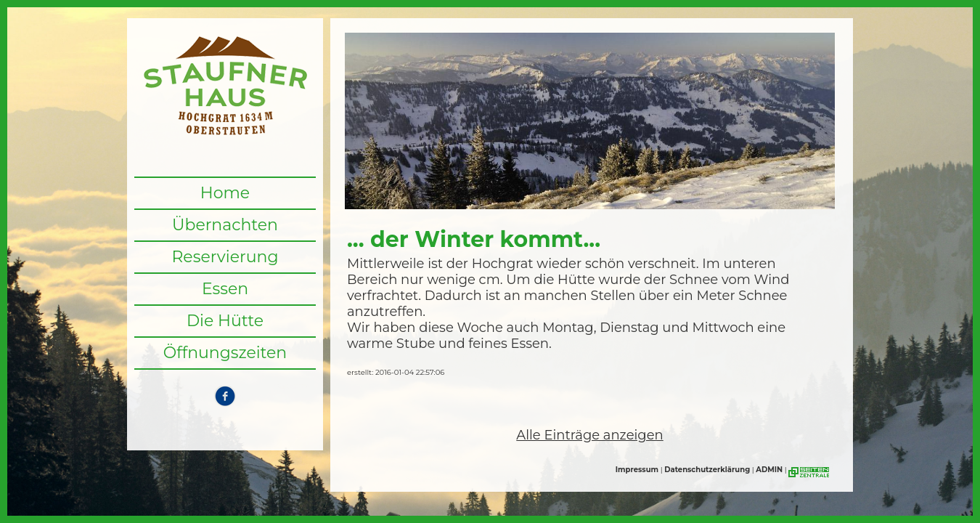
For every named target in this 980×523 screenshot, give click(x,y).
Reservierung (225, 257)
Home (225, 193)
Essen (225, 289)
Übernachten (225, 225)
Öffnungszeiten (225, 353)
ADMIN (769, 470)
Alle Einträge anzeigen (589, 435)
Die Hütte (225, 321)
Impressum (637, 470)
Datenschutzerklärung (707, 470)
